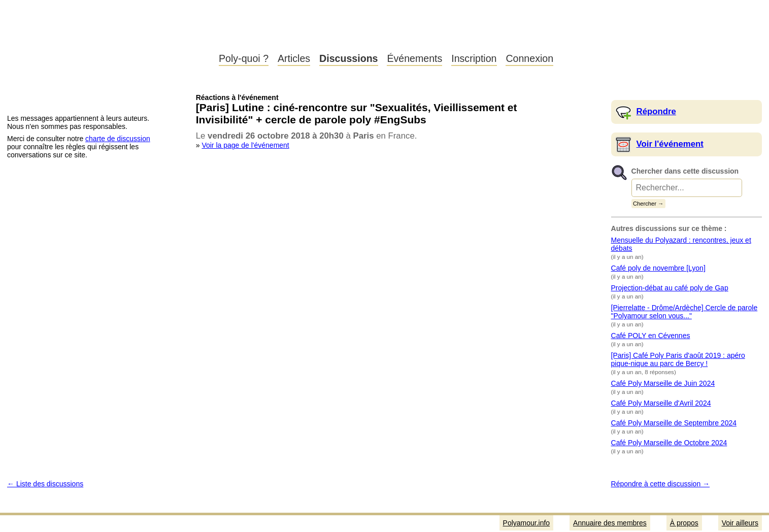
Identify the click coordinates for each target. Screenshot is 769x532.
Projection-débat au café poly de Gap (670, 288)
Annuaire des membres (610, 523)
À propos (684, 523)
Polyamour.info (105, 36)
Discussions (348, 58)
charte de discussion (118, 139)
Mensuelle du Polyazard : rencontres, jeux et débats (681, 244)
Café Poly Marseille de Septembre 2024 (674, 423)
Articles (294, 58)
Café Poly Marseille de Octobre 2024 (669, 443)
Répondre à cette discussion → (661, 484)
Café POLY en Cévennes (651, 336)
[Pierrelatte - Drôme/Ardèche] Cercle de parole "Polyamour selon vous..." (684, 312)
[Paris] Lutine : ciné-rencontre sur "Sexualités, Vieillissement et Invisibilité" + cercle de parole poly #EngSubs (357, 113)
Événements (414, 58)
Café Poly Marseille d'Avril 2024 (661, 403)
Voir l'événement (670, 144)
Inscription (474, 58)
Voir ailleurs (740, 523)
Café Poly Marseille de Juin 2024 (663, 383)
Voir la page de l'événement (245, 145)
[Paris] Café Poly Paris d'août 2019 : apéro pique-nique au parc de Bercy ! (678, 359)
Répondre (656, 111)
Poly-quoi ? (244, 58)
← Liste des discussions (45, 484)
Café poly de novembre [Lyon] (658, 268)
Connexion (529, 58)
